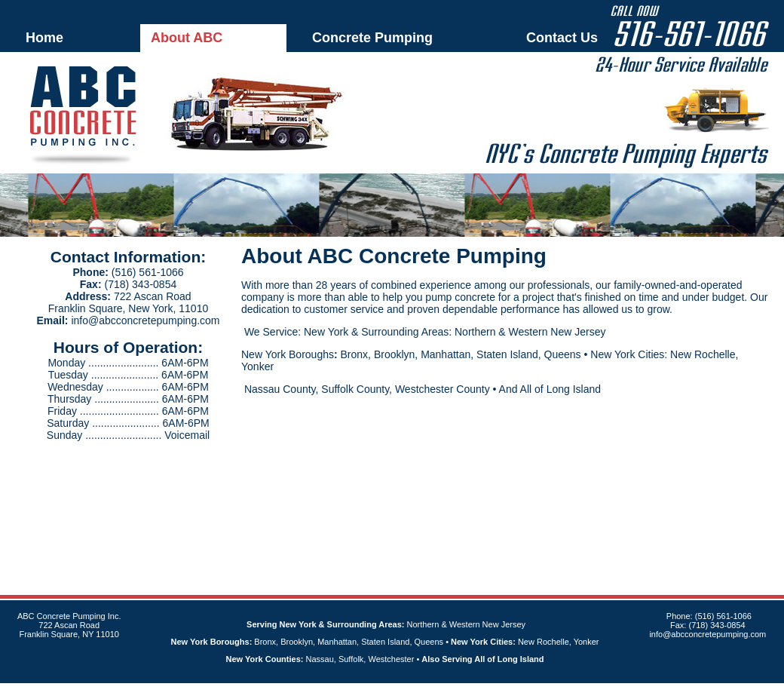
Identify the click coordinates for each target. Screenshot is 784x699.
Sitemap (456, 691)
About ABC (187, 38)
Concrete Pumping (372, 38)
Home (44, 38)
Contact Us (562, 38)
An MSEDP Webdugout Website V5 (373, 691)
